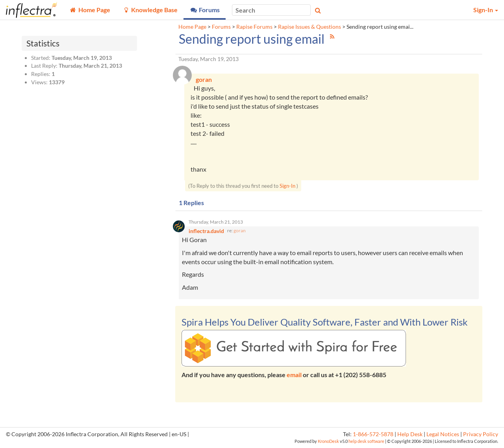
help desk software (366, 442)
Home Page (192, 27)
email (294, 375)
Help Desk (410, 435)
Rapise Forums (254, 27)
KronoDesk (328, 442)
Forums (221, 27)
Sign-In (287, 186)
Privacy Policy (481, 435)
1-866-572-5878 (373, 435)
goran (240, 231)
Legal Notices (443, 435)
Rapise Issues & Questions (309, 27)
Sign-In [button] (486, 10)
